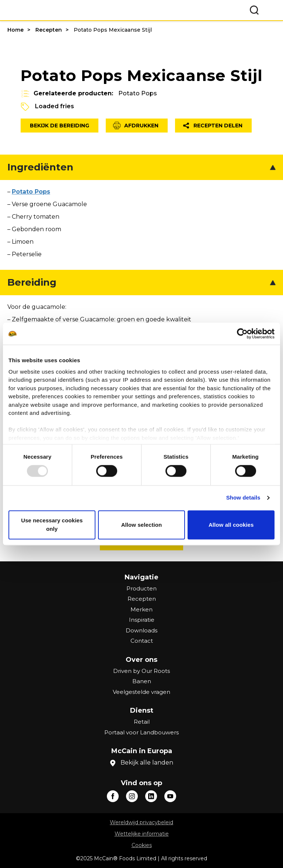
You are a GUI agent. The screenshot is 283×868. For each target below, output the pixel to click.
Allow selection (142, 525)
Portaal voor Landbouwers (141, 732)
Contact (142, 641)
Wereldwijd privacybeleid (141, 822)
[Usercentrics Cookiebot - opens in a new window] (242, 334)
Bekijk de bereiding (60, 126)
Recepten (49, 30)
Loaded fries (55, 106)
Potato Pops (138, 93)
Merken (141, 609)
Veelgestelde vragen (141, 692)
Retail (142, 722)
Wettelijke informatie (142, 834)
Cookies (142, 845)
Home (15, 30)
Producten (141, 588)
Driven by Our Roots (141, 671)
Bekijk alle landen (147, 763)
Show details (243, 498)
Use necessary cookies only (52, 525)
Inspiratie (142, 620)
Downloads (141, 630)
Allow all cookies (231, 525)
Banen (142, 681)
